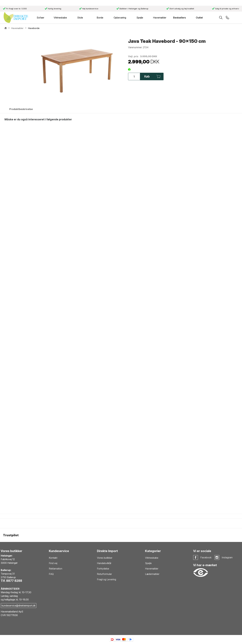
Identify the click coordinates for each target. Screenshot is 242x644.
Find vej (53, 563)
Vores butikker (105, 558)
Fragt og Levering (106, 579)
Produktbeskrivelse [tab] (21, 109)
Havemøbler (152, 569)
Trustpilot (11, 535)
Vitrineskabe (152, 558)
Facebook (206, 557)
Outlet (199, 18)
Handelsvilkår (104, 563)
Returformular (104, 574)
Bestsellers (179, 18)
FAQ (51, 574)
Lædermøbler (152, 574)
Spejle (148, 563)
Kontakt (53, 558)
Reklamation (56, 569)
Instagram (227, 557)
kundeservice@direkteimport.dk (19, 606)
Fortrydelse (103, 569)
